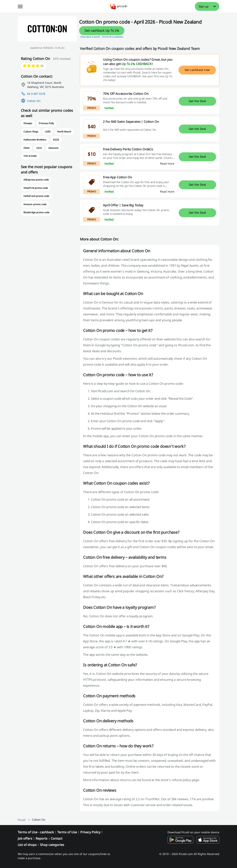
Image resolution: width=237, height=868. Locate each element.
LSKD (48, 132)
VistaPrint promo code (36, 188)
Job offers (25, 838)
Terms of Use (67, 832)
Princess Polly (46, 123)
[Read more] (167, 163)
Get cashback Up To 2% (102, 31)
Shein (26, 148)
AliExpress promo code (36, 180)
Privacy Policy (90, 832)
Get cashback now (197, 70)
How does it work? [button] (90, 37)
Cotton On (34, 101)
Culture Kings (31, 132)
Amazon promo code (35, 204)
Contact (57, 838)
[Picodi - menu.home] (119, 6)
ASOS (56, 140)
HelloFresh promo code (36, 196)
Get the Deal (197, 101)
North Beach (64, 132)
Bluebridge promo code (36, 212)
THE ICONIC (30, 156)
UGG (39, 148)
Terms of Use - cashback (36, 832)
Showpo (28, 123)
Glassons (53, 148)
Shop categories (52, 845)
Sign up (204, 6)
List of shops (27, 845)
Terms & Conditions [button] (112, 37)
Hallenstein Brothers (35, 140)
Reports (42, 838)
